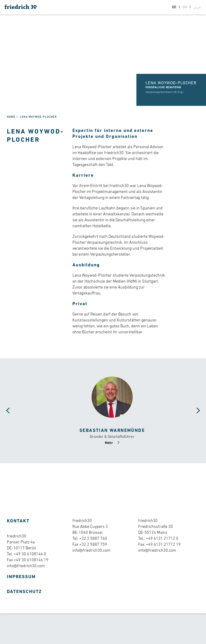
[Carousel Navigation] (5, 413)
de (175, 7)
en (185, 7)
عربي (197, 7)
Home (11, 120)
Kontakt (18, 524)
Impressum (21, 580)
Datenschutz (24, 595)
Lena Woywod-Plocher (38, 120)
